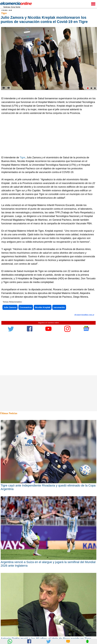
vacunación (59, 307)
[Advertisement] (47, 135)
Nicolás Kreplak (43, 307)
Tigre (4, 13)
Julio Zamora (10, 307)
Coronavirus (26, 307)
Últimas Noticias (9, 413)
